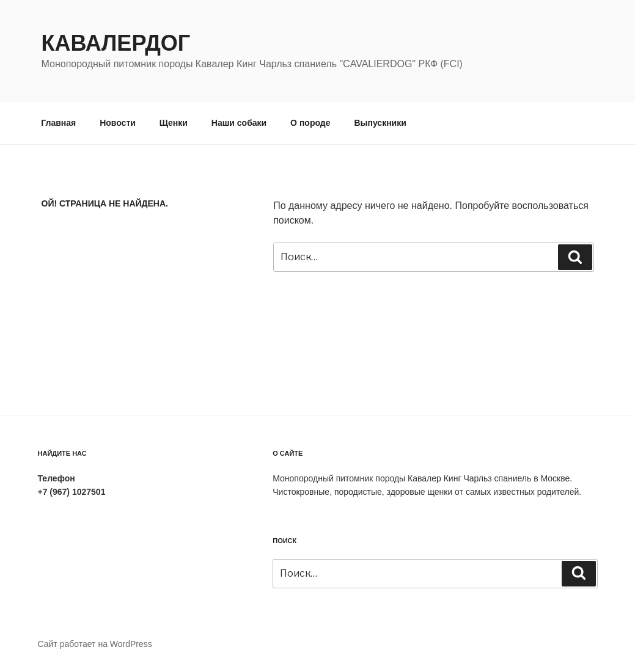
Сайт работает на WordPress (95, 644)
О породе (310, 123)
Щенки (174, 123)
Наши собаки (239, 123)
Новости (118, 123)
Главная (58, 123)
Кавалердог (116, 43)
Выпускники (380, 123)
